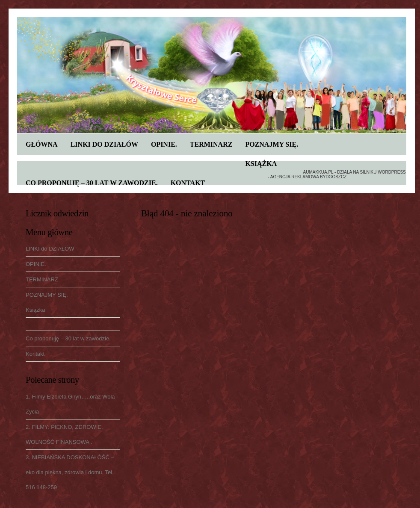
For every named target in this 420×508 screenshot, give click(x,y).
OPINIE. (164, 144)
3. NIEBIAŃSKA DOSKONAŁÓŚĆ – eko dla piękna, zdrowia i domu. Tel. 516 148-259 (70, 472)
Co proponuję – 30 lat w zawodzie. (92, 183)
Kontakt (188, 183)
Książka (261, 164)
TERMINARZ (211, 144)
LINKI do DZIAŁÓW (104, 144)
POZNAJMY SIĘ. (272, 144)
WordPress (392, 172)
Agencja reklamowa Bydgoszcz (309, 177)
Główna (42, 144)
